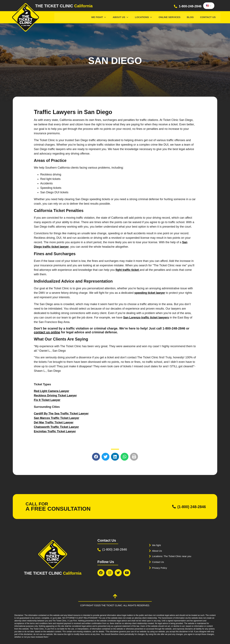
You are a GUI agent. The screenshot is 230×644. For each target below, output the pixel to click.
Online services (169, 17)
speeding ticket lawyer (150, 293)
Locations (144, 17)
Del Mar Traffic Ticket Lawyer (54, 422)
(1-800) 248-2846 (187, 506)
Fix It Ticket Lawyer (47, 400)
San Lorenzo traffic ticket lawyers (146, 318)
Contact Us (208, 17)
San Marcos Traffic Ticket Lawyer (57, 418)
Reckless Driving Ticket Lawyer (55, 396)
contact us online (47, 332)
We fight (157, 545)
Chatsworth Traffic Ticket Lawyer (56, 427)
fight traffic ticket (128, 270)
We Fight (99, 17)
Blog (190, 17)
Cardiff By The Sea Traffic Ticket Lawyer (61, 414)
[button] (96, 457)
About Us (121, 17)
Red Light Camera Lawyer (52, 391)
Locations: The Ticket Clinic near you (174, 556)
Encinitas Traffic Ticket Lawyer (55, 431)
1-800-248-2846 (190, 6)
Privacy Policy (161, 568)
